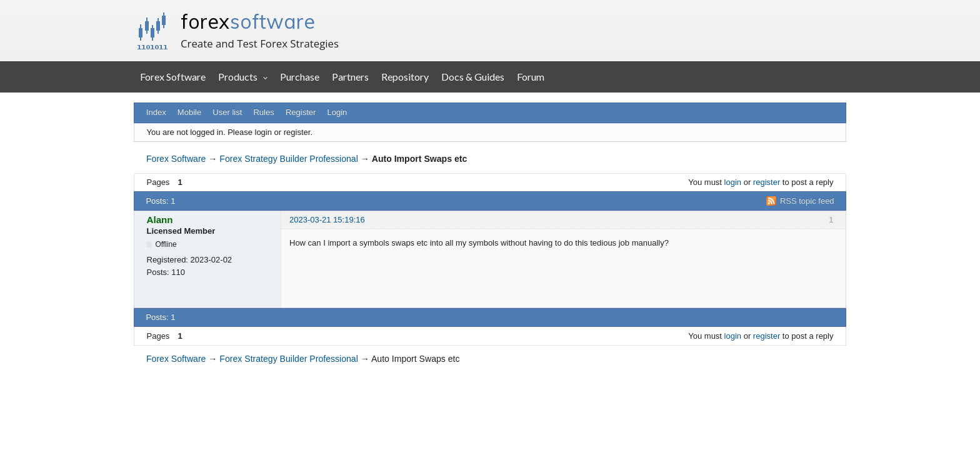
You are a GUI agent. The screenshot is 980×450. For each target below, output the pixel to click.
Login (337, 112)
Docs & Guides (473, 77)
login (733, 182)
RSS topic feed (807, 201)
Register (301, 112)
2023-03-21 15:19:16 (327, 220)
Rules (263, 112)
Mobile (189, 112)
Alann (160, 220)
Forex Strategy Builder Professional (288, 159)
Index (156, 112)
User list (227, 112)
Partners (350, 77)
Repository (405, 77)
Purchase (300, 77)
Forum (531, 77)
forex (248, 21)
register (767, 182)
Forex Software (173, 77)
